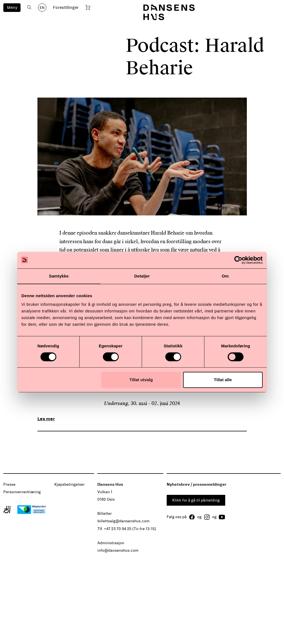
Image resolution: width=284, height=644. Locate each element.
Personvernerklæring (22, 492)
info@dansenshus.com (118, 550)
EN (42, 8)
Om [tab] (225, 276)
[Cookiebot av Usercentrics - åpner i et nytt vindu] (238, 260)
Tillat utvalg (141, 380)
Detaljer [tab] (142, 276)
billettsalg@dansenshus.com (123, 521)
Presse (9, 484)
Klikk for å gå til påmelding (196, 500)
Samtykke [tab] (59, 276)
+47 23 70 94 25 (118, 529)
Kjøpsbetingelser (69, 484)
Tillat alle (223, 380)
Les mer (46, 419)
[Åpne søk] (29, 7)
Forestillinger (66, 7)
